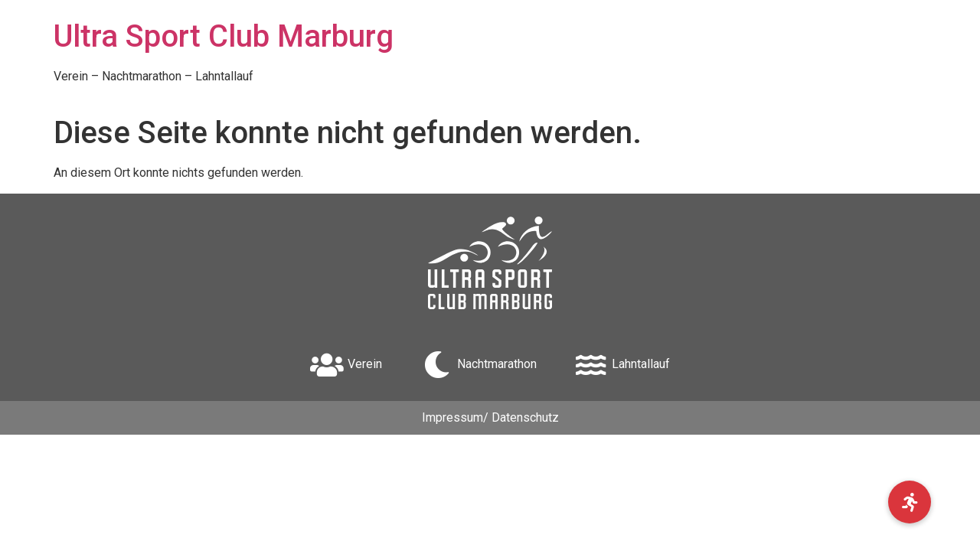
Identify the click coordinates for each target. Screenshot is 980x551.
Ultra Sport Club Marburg (224, 36)
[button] (910, 502)
